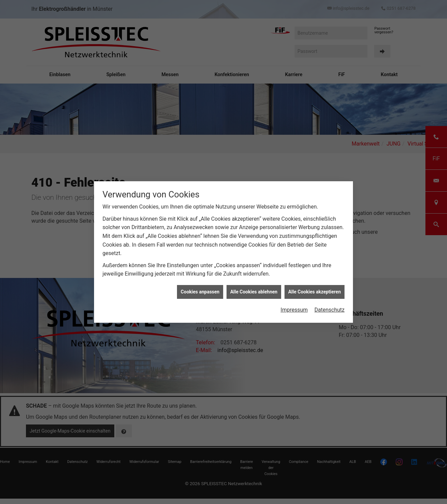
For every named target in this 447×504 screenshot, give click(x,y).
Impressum (294, 300)
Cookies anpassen (200, 281)
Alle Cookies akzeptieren (315, 281)
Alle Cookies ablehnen (254, 281)
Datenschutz (330, 300)
